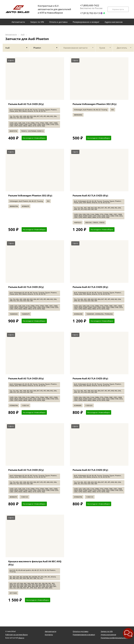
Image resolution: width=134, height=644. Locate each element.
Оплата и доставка (80, 631)
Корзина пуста (118, 9)
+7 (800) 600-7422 (90, 5)
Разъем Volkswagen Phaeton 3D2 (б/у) (95, 104)
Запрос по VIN (107, 631)
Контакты (49, 635)
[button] (125, 640)
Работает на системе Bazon (17, 635)
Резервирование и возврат (84, 635)
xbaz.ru (21, 638)
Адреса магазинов (108, 635)
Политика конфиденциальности (114, 638)
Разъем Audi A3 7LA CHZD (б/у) (26, 104)
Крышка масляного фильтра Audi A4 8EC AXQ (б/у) (35, 563)
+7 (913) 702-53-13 (90, 13)
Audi (23, 34)
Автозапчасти (11, 34)
